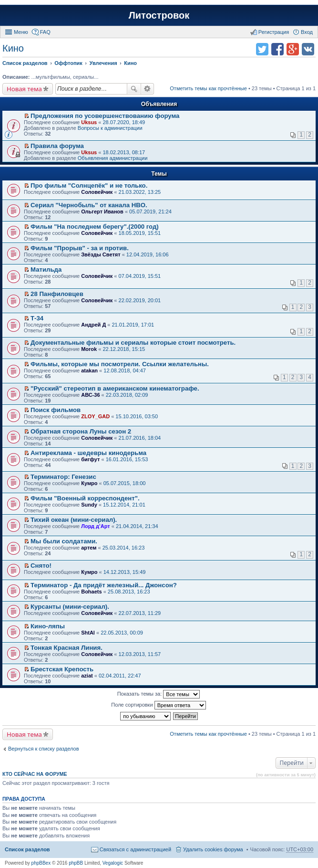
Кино (13, 48)
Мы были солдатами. (64, 541)
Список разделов (27, 849)
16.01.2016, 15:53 (127, 459)
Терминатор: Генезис (63, 477)
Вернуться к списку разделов (43, 749)
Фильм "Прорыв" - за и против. (80, 248)
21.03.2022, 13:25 (140, 192)
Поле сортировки (158, 705)
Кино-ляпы (48, 626)
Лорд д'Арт (95, 526)
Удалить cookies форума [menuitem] (213, 849)
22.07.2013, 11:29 (140, 613)
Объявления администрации (113, 158)
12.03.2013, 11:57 (140, 654)
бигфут (90, 459)
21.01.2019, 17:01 (133, 325)
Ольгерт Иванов (102, 212)
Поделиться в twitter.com (262, 49)
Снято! (41, 566)
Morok (89, 349)
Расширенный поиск (148, 89)
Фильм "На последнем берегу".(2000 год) (95, 227)
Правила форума (57, 146)
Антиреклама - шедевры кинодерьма (88, 453)
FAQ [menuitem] (45, 32)
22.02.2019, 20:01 (140, 300)
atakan (89, 370)
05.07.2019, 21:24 (150, 212)
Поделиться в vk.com (308, 49)
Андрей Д (93, 325)
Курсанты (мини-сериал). (70, 607)
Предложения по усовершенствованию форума (105, 116)
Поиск (134, 89)
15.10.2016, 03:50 (137, 416)
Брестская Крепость (62, 669)
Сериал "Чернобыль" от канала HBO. (89, 205)
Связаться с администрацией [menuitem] (135, 849)
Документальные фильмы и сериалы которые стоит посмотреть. (133, 343)
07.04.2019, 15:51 (140, 276)
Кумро (89, 483)
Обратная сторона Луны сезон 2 (81, 431)
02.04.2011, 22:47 (120, 676)
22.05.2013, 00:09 (122, 633)
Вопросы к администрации (110, 128)
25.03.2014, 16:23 (124, 548)
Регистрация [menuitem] (274, 32)
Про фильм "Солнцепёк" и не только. (89, 185)
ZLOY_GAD (95, 416)
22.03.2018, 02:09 (127, 395)
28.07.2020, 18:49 (124, 122)
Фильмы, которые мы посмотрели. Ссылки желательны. (120, 364)
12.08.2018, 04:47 (125, 370)
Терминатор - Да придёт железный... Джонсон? (104, 585)
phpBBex (41, 863)
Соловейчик (97, 192)
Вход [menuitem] (307, 32)
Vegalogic (113, 863)
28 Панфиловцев (57, 294)
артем (89, 548)
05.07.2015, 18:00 (125, 483)
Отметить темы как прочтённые (208, 88)
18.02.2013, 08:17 (124, 152)
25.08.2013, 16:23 (129, 592)
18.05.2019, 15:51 (140, 233)
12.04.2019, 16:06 (148, 254)
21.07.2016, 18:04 (140, 438)
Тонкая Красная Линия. (67, 648)
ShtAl (88, 633)
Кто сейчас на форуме (35, 774)
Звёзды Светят (101, 254)
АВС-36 (90, 395)
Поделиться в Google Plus (293, 49)
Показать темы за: (159, 694)
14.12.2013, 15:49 (125, 572)
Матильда (46, 270)
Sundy (89, 505)
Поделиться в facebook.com (277, 49)
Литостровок (159, 15)
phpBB (76, 863)
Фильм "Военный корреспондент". (85, 498)
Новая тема (24, 89)
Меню (21, 32)
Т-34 (37, 318)
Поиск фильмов (56, 410)
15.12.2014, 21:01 (124, 505)
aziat (87, 676)
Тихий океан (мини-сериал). (74, 520)
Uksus (89, 122)
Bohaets (91, 592)
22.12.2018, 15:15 (124, 349)
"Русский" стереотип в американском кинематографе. (115, 388)
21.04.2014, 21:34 (137, 526)
